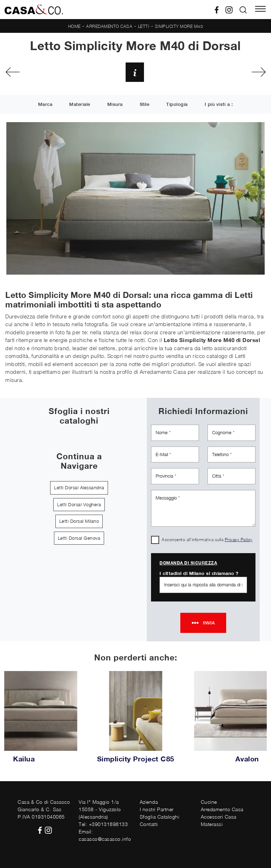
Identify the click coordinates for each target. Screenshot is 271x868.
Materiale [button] (80, 105)
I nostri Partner (157, 809)
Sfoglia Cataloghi (160, 817)
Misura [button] (115, 105)
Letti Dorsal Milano (79, 521)
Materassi (212, 824)
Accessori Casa (219, 817)
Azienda (149, 802)
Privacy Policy (239, 540)
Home (74, 26)
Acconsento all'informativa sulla (207, 540)
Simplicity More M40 (179, 26)
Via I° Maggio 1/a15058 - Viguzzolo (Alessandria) (100, 809)
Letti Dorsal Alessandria (79, 487)
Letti (144, 26)
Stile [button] (145, 105)
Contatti (149, 824)
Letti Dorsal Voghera (79, 504)
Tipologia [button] (177, 105)
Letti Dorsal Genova (79, 538)
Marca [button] (45, 105)
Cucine (209, 802)
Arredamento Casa (109, 26)
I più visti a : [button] (219, 105)
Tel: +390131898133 (103, 824)
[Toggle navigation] (260, 10)
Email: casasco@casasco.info (105, 835)
